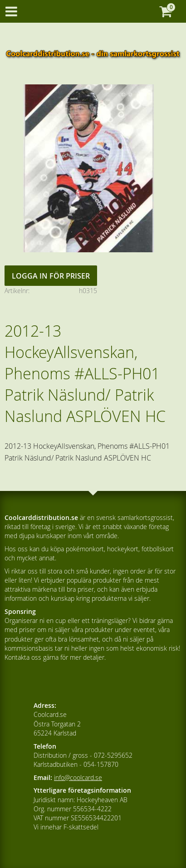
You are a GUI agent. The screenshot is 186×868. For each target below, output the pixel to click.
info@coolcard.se (78, 777)
